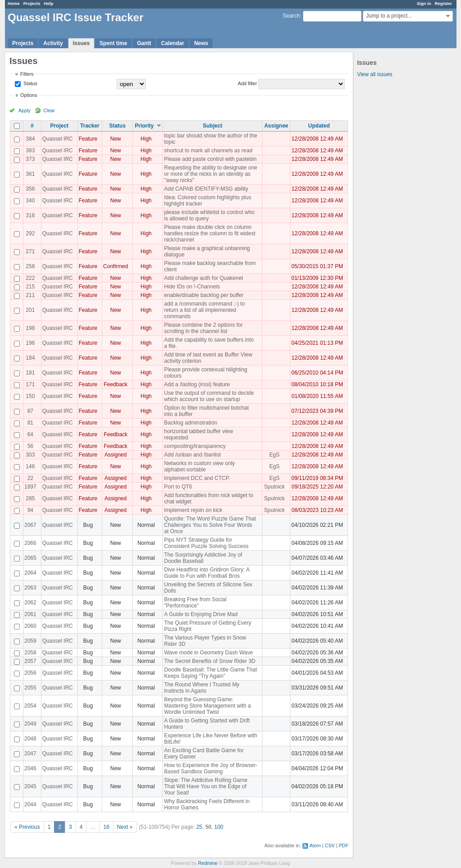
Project (59, 126)
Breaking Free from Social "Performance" (195, 603)
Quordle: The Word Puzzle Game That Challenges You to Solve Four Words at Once (210, 525)
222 (30, 278)
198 (30, 328)
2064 (30, 573)
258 (30, 266)
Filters (27, 74)
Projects (32, 3)
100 (219, 827)
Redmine (208, 863)
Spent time (113, 43)
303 (30, 455)
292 (30, 233)
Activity (53, 43)
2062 (30, 603)
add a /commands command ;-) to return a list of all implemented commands (204, 310)
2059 (30, 641)
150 (30, 396)
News (201, 43)
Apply (25, 110)
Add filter (247, 83)
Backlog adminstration (190, 423)
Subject (213, 126)
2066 (30, 543)
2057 (30, 661)
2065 (30, 558)
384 (30, 139)
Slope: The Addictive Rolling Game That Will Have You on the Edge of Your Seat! (206, 786)
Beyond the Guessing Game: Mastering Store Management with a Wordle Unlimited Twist (207, 706)
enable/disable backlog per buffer (204, 295)
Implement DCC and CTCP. (197, 478)
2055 (30, 688)
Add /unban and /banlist (192, 455)
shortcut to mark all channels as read (208, 151)
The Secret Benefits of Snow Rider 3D (210, 661)
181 (30, 373)
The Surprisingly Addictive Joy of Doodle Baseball (203, 558)
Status (30, 83)
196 (30, 343)
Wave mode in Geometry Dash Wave (208, 653)
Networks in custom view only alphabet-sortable (199, 466)
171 (30, 384)
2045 (30, 786)
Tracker (90, 126)
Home (14, 3)
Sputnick (275, 487)
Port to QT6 (178, 487)
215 (30, 287)
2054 (30, 706)
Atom (315, 845)
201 (30, 310)
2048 (30, 739)
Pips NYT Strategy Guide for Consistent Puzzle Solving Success (206, 543)
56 (30, 446)
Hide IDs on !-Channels (192, 287)
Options (29, 95)
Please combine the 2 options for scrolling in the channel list (203, 328)
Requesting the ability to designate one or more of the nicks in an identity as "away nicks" (210, 174)
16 (106, 827)
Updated (319, 126)
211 (30, 295)
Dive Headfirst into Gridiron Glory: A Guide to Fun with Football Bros (206, 573)
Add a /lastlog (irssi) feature (197, 384)
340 (30, 201)
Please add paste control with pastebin (210, 159)
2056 (30, 673)
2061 (30, 614)
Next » (125, 827)
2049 (30, 724)
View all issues (375, 74)
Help (49, 3)
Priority (144, 126)
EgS (274, 455)
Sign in (424, 3)
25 (199, 827)
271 (30, 251)
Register (443, 3)
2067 (30, 525)
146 (30, 466)
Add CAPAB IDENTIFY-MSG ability (206, 189)
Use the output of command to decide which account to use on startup (209, 396)
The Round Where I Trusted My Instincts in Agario (201, 688)
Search (291, 16)
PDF (343, 845)
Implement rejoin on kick (193, 510)
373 (30, 159)
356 (30, 189)
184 (30, 358)
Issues (81, 43)
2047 (30, 754)
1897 (30, 487)
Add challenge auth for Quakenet (203, 278)
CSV (330, 845)
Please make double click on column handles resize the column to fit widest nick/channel (210, 233)
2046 (30, 768)
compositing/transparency (195, 446)
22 (30, 478)
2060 (30, 626)
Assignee (276, 126)
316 (30, 215)
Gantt (144, 43)
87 (30, 411)
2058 (30, 653)
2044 (30, 804)
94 (30, 510)
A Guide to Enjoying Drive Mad (201, 614)
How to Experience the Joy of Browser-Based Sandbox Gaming (210, 768)
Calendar (173, 43)
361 (30, 174)
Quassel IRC (58, 139)
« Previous (27, 827)
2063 (30, 588)
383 (30, 151)
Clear (49, 110)
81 (30, 423)
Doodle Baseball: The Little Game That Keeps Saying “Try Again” (210, 673)
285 (30, 498)
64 (30, 434)
